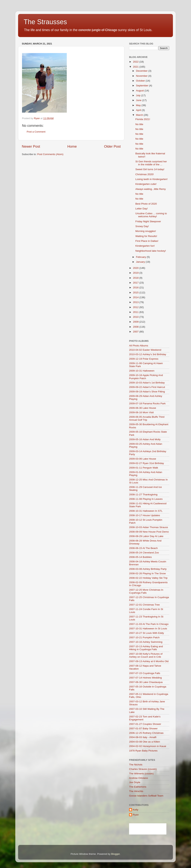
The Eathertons (138, 787)
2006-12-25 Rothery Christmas (146, 733)
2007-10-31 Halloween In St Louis (148, 629)
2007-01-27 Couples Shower (145, 724)
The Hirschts (136, 791)
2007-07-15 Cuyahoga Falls (145, 673)
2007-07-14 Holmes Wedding (145, 678)
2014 (136, 297)
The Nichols (136, 765)
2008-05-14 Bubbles (140, 557)
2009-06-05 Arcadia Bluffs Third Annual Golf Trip (147, 418)
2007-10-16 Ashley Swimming (146, 642)
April (139, 110)
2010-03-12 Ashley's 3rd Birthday (148, 354)
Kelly (136, 810)
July (139, 95)
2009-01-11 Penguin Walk (144, 468)
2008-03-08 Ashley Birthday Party (148, 569)
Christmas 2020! (145, 174)
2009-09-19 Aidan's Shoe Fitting (147, 392)
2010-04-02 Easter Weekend (145, 350)
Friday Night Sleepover (148, 221)
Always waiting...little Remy (151, 189)
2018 (136, 278)
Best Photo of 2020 (146, 204)
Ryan (136, 815)
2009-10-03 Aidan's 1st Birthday (147, 383)
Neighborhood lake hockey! (151, 251)
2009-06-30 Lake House (143, 408)
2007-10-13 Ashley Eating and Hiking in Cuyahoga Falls (146, 648)
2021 (136, 67)
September (143, 86)
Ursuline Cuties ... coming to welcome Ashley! (151, 215)
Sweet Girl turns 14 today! (150, 169)
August (140, 91)
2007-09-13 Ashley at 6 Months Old (149, 661)
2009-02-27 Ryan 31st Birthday (147, 463)
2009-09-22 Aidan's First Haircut (147, 387)
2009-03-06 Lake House (143, 459)
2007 (136, 332)
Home (72, 146)
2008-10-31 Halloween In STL (146, 511)
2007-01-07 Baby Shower (143, 728)
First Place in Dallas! (147, 241)
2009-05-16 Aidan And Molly (145, 439)
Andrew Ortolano (138, 778)
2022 (136, 62)
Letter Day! (142, 209)
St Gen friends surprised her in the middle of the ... (151, 163)
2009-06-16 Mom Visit (141, 412)
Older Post (112, 146)
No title (139, 124)
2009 (136, 322)
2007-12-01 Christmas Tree (144, 605)
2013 (136, 302)
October (141, 81)
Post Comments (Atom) (50, 154)
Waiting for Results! (146, 236)
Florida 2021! (143, 119)
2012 (136, 307)
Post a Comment (36, 132)
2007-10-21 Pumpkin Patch (144, 637)
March (140, 115)
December (142, 71)
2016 (136, 288)
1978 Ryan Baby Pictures (143, 751)
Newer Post (31, 146)
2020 (136, 268)
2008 (136, 327)
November (142, 76)
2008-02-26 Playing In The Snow (147, 573)
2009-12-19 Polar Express (144, 359)
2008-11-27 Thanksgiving (143, 494)
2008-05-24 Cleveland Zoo (144, 553)
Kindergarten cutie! (146, 184)
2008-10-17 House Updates (145, 515)
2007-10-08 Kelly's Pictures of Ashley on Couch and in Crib (146, 655)
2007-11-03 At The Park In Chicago (149, 624)
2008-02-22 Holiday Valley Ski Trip (148, 578)
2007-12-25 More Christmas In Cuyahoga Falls (146, 591)
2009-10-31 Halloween (142, 371)
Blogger (115, 854)
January (141, 262)
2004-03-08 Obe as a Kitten (145, 742)
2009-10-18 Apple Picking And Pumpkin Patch (146, 377)
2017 (136, 283)
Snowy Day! (142, 226)
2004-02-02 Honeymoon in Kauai (148, 746)
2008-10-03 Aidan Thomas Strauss (148, 527)
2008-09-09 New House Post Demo (149, 532)
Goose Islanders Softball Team (146, 796)
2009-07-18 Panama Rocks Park (147, 403)
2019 (136, 273)
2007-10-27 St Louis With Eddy (147, 633)
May (139, 105)
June (139, 100)
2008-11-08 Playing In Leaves (146, 499)
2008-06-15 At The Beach (143, 548)
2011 (136, 312)
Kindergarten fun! (145, 246)
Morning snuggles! (146, 231)
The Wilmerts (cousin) (141, 774)
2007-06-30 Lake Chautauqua (146, 682)
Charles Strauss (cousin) (143, 769)
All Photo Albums (139, 346)
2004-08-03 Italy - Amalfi (143, 737)
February (141, 257)
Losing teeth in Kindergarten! (152, 179)
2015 (136, 293)
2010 (136, 317)
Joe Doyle (135, 782)
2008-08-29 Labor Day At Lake (146, 536)
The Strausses (45, 22)
